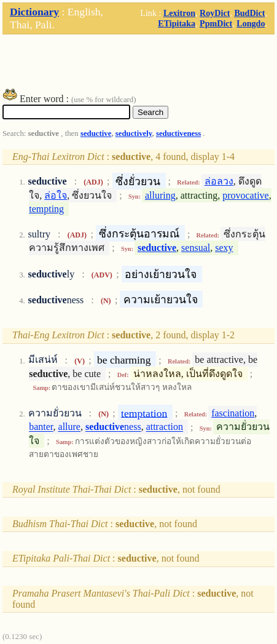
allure (69, 427)
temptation (144, 413)
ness (113, 427)
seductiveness (178, 133)
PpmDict (216, 23)
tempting (46, 209)
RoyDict (215, 13)
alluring (160, 195)
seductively (134, 133)
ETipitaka (177, 23)
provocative (246, 195)
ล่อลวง (219, 181)
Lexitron (179, 13)
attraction (165, 427)
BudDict (249, 13)
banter (41, 427)
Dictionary (34, 12)
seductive (96, 133)
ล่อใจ (56, 195)
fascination (233, 413)
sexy (224, 248)
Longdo (251, 23)
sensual (196, 248)
